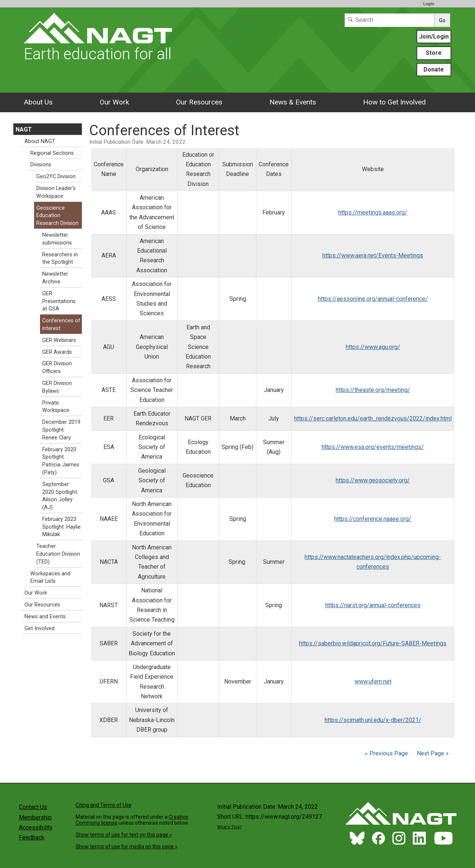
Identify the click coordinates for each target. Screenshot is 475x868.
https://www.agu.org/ (373, 347)
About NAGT (40, 141)
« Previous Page (386, 753)
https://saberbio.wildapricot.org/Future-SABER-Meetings (373, 643)
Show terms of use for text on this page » (124, 835)
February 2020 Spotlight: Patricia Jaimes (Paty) (61, 461)
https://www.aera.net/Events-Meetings (373, 255)
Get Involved (39, 628)
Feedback (32, 837)
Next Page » (432, 753)
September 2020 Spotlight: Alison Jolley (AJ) (60, 496)
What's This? (229, 827)
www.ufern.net (373, 681)
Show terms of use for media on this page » (127, 847)
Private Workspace (56, 407)
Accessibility (36, 827)
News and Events (45, 617)
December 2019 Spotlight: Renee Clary (61, 430)
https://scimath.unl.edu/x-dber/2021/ (373, 720)
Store (434, 53)
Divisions (41, 165)
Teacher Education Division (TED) (58, 554)
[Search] (389, 20)
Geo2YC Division (56, 177)
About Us (38, 102)
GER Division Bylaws (57, 387)
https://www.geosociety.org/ (373, 480)
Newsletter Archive (55, 278)
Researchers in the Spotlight (60, 259)
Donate (434, 69)
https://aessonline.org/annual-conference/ (373, 299)
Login (429, 4)
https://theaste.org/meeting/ (373, 390)
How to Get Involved (394, 102)
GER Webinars (59, 340)
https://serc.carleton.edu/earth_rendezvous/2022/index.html (373, 418)
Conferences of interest (61, 325)
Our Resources (199, 102)
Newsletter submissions (57, 239)
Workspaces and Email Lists (50, 578)
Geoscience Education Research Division (57, 216)
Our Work (114, 102)
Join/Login (434, 36)
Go (442, 20)
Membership (35, 817)
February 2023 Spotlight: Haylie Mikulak (62, 527)
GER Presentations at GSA (59, 301)
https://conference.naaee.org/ (373, 519)
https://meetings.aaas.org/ (373, 212)
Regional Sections (52, 153)
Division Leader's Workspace (56, 192)
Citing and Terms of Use (104, 805)
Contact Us (33, 807)
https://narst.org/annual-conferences (373, 605)
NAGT (24, 129)
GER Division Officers (57, 368)
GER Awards (57, 352)
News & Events (293, 102)
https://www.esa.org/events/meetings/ (373, 447)
